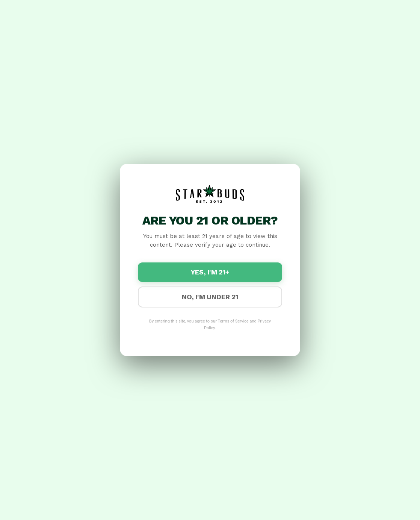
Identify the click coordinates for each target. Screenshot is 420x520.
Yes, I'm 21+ (210, 272)
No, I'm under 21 (210, 297)
